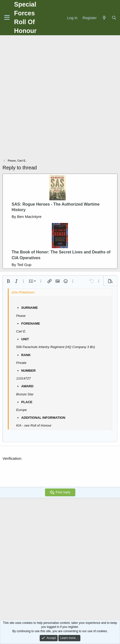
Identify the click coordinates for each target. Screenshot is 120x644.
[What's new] (104, 18)
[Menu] (7, 18)
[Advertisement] (60, 98)
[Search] (114, 18)
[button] (8, 281)
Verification (12, 458)
